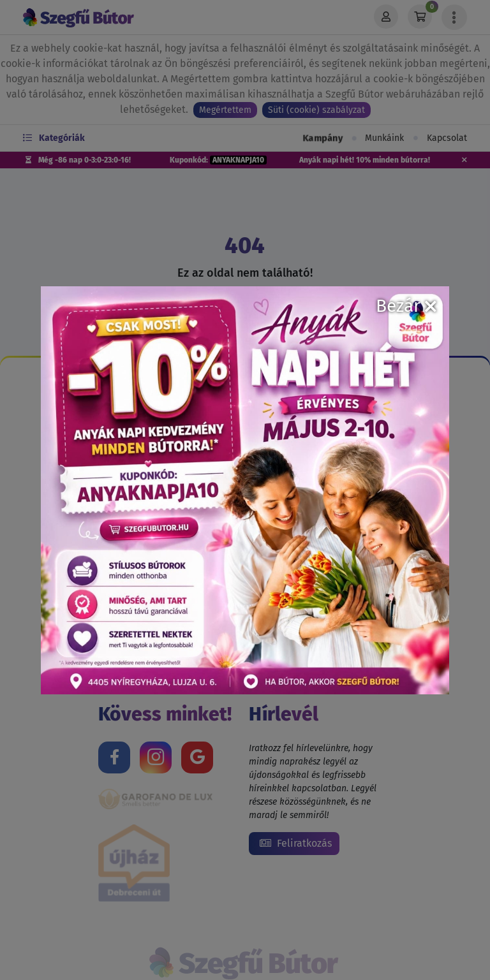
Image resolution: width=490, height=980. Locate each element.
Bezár (406, 306)
